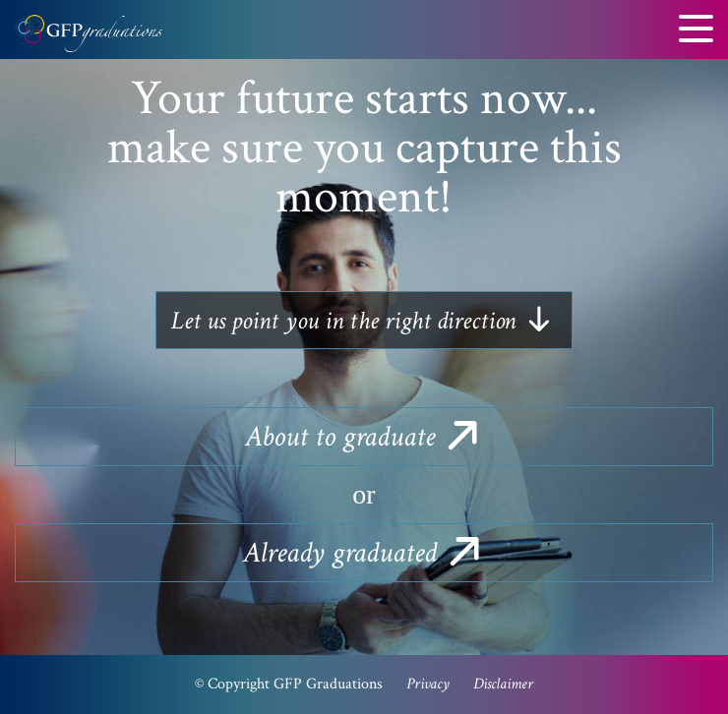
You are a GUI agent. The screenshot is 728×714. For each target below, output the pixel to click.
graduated (364, 553)
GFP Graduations (89, 39)
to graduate (364, 437)
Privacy (428, 684)
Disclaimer (503, 684)
